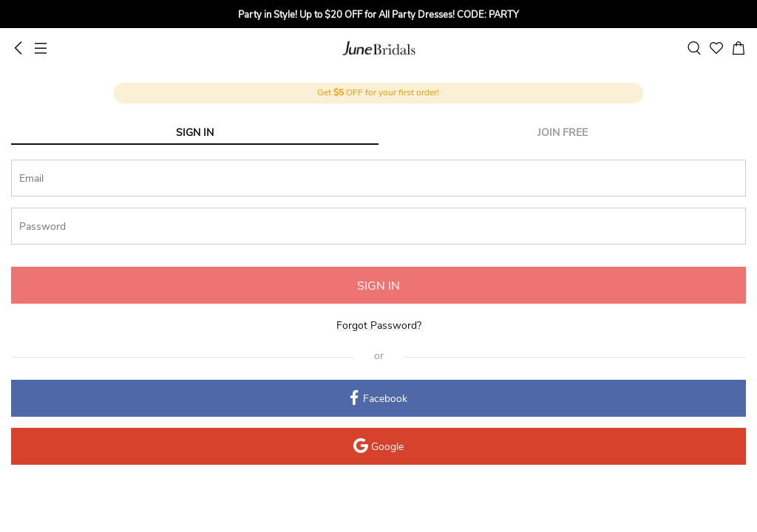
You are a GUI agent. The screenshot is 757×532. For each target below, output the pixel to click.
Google (378, 447)
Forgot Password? (379, 325)
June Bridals (379, 48)
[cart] (739, 48)
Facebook (379, 399)
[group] (378, 16)
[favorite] (716, 48)
